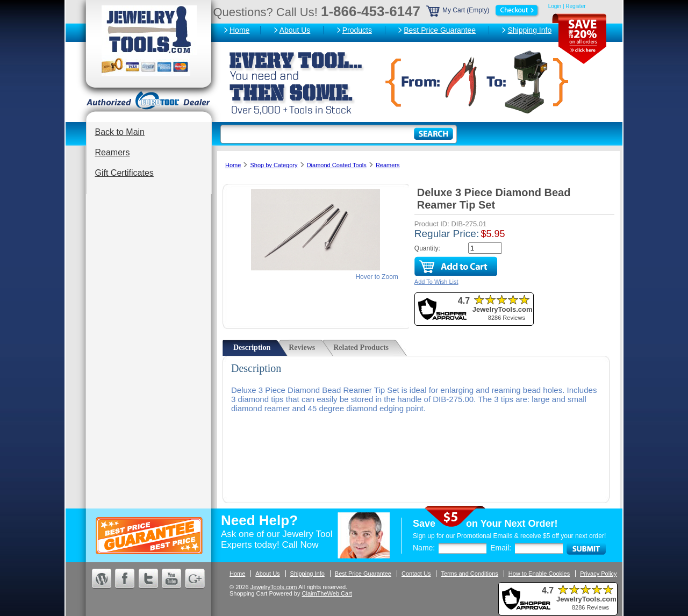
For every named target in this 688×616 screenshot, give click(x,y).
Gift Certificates (124, 173)
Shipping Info (529, 30)
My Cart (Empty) (483, 10)
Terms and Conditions (469, 574)
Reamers (113, 152)
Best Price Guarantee (440, 30)
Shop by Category (274, 165)
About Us (295, 30)
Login (555, 6)
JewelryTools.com (274, 587)
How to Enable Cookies (539, 574)
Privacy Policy (598, 574)
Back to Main (120, 132)
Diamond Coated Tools (337, 165)
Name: (424, 548)
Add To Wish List (436, 282)
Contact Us (416, 574)
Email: (501, 548)
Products (357, 30)
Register (575, 6)
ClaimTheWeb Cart (327, 593)
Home (239, 30)
